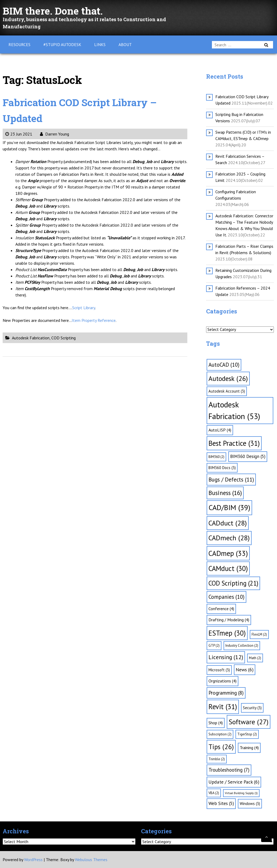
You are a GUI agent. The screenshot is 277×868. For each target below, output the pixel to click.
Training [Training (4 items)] (249, 748)
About (125, 44)
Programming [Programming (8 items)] (226, 693)
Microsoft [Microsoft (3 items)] (219, 670)
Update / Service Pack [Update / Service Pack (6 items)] (234, 782)
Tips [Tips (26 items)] (221, 747)
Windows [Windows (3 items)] (250, 804)
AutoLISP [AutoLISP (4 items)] (220, 430)
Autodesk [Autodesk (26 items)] (228, 378)
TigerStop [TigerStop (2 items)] (247, 734)
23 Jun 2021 (19, 134)
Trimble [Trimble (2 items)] (217, 759)
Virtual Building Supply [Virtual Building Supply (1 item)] (241, 793)
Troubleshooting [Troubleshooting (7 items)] (229, 770)
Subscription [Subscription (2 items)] (220, 734)
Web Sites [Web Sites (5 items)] (221, 803)
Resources (19, 44)
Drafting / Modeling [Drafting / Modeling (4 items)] (229, 620)
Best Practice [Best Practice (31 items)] (234, 443)
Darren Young (55, 134)
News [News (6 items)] (245, 670)
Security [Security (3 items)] (252, 708)
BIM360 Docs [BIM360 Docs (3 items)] (222, 468)
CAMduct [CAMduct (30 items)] (228, 568)
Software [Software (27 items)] (249, 722)
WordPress (33, 860)
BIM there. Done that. (56, 10)
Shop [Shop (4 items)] (216, 723)
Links (100, 44)
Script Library (84, 308)
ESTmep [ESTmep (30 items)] (227, 633)
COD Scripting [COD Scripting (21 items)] (233, 583)
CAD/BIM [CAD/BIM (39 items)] (229, 507)
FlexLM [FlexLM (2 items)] (259, 634)
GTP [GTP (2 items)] (214, 646)
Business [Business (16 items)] (225, 493)
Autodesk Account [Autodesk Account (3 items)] (227, 391)
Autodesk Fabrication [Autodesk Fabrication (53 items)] (234, 410)
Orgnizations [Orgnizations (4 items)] (222, 681)
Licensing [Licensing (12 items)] (226, 657)
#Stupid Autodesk (62, 44)
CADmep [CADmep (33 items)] (228, 553)
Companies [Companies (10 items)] (226, 597)
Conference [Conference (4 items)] (221, 609)
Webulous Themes (91, 860)
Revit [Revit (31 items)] (223, 707)
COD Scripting (63, 338)
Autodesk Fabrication (31, 338)
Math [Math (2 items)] (255, 658)
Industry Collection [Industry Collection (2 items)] (242, 646)
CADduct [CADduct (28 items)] (228, 523)
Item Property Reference (94, 320)
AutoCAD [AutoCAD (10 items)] (224, 365)
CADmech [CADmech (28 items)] (229, 538)
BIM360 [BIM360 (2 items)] (216, 457)
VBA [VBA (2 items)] (214, 793)
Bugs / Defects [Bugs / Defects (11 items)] (231, 480)
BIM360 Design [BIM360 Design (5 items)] (248, 456)
